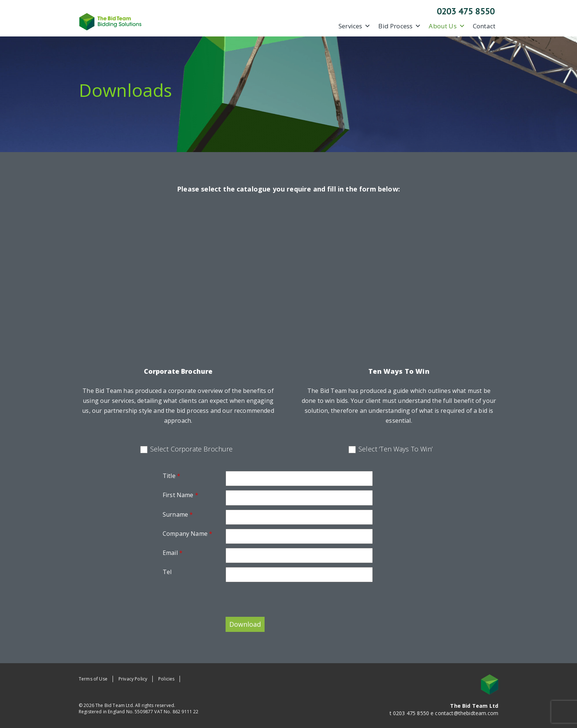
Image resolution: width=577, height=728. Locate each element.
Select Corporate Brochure (192, 449)
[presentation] (219, 601)
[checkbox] (144, 450)
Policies (166, 679)
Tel (167, 572)
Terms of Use (93, 679)
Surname (178, 514)
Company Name (187, 534)
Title (171, 476)
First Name (180, 495)
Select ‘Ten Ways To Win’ (396, 449)
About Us (447, 26)
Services (355, 26)
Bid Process (400, 26)
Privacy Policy (133, 679)
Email (173, 553)
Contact (484, 26)
